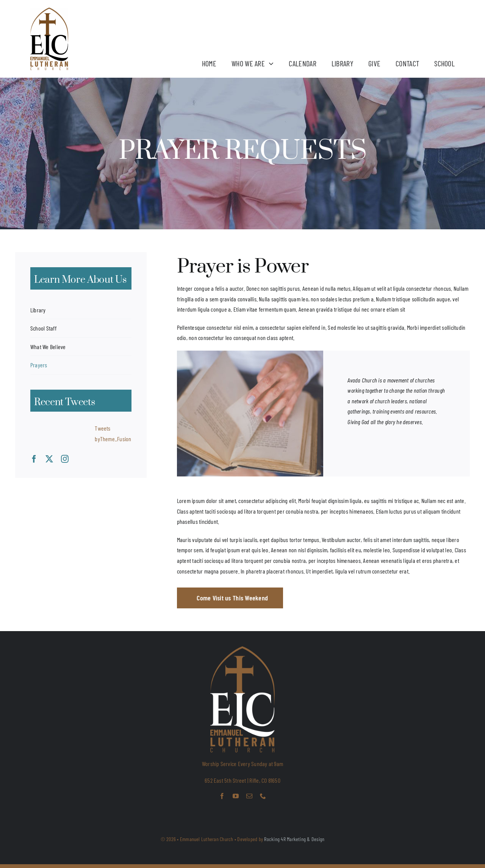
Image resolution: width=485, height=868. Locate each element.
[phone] (263, 796)
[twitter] (49, 459)
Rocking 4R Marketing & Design (294, 839)
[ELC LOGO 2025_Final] (49, 10)
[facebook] (34, 459)
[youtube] (236, 796)
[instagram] (65, 459)
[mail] (249, 796)
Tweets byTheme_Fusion (113, 433)
